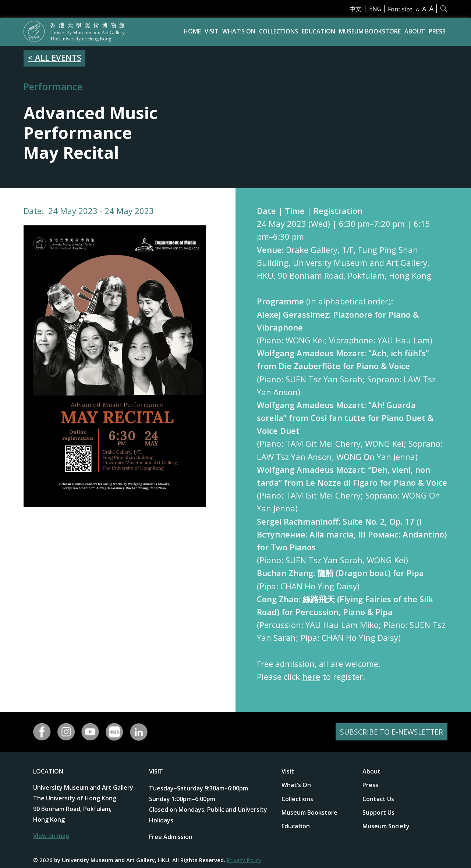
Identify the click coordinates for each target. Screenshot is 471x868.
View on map (51, 836)
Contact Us (378, 799)
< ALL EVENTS (55, 57)
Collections (279, 31)
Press (437, 31)
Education (318, 31)
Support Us (378, 812)
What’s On (239, 31)
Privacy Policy (244, 860)
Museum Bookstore (370, 31)
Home (192, 31)
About (415, 31)
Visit (212, 31)
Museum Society (386, 826)
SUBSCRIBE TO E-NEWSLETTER (390, 732)
